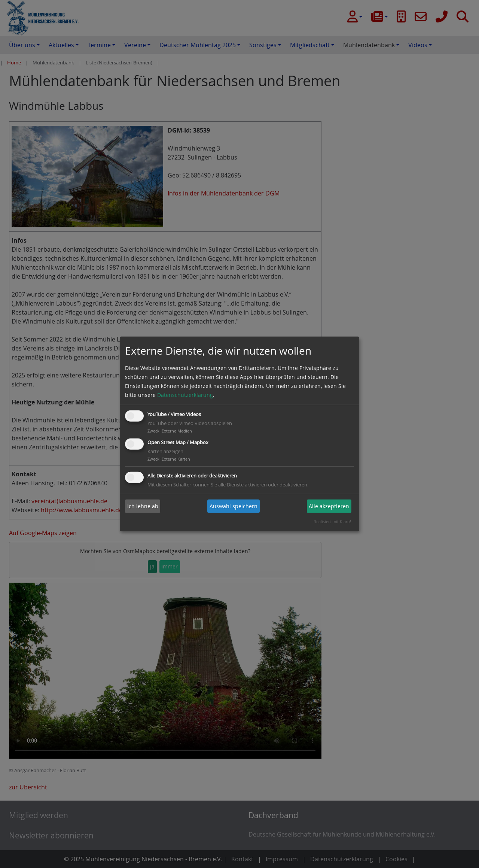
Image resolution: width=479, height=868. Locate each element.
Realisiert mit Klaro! (332, 521)
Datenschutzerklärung (185, 395)
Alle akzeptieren (329, 506)
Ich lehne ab (143, 506)
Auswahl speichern (234, 506)
